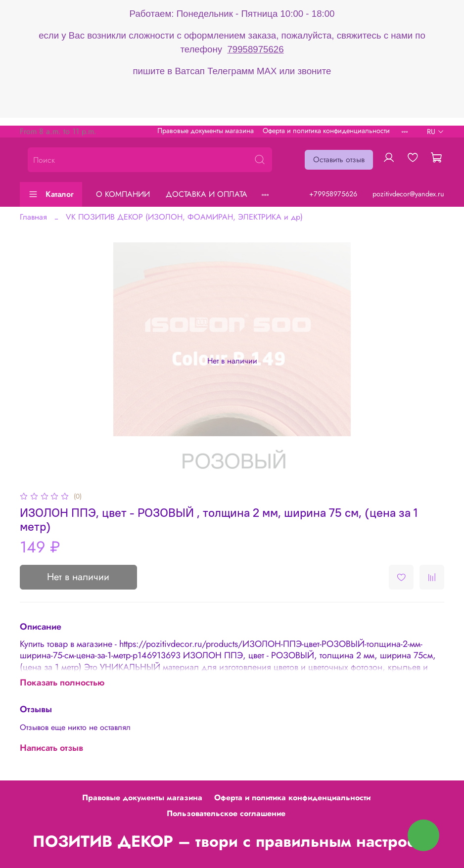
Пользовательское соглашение (226, 813)
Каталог (51, 194)
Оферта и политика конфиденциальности (326, 131)
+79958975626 (333, 194)
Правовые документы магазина (206, 131)
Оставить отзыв (339, 160)
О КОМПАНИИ (123, 194)
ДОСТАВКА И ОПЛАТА (207, 194)
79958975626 (255, 49)
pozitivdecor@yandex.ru (408, 194)
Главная (33, 217)
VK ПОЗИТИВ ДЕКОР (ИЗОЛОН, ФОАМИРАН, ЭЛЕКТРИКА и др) (184, 217)
